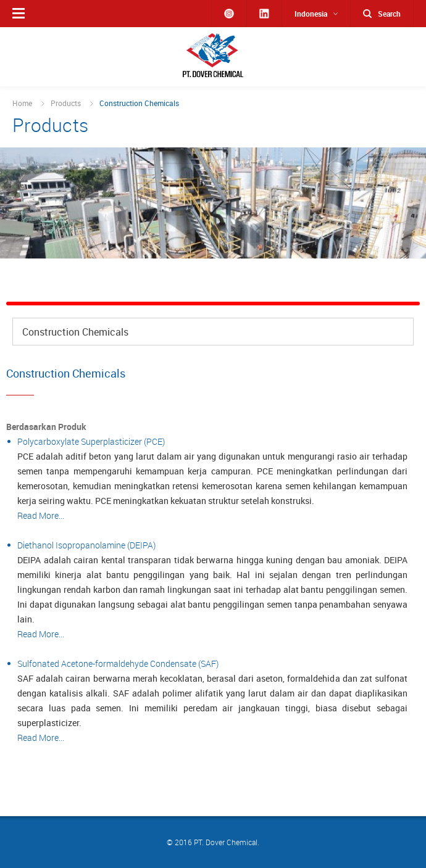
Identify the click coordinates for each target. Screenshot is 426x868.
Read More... (41, 515)
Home (22, 103)
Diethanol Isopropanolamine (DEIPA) (86, 545)
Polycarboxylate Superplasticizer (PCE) (91, 441)
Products (66, 103)
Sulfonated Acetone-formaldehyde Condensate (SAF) (118, 663)
